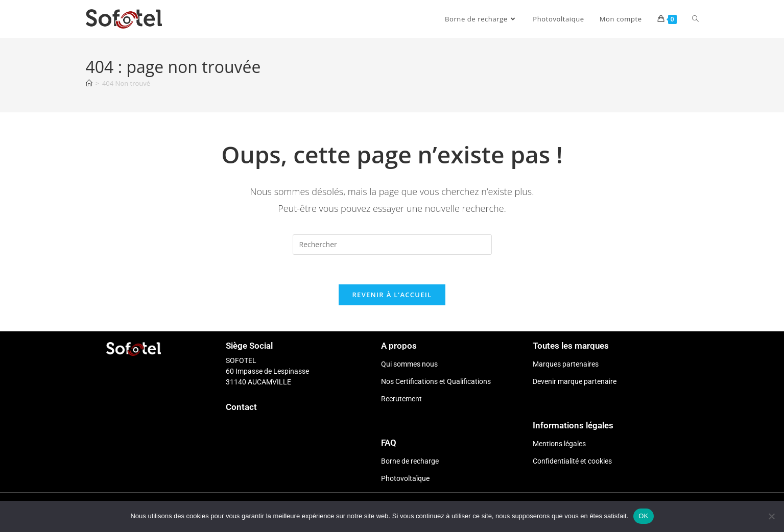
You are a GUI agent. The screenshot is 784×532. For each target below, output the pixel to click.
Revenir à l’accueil (392, 296)
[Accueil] (89, 83)
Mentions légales (559, 445)
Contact (241, 408)
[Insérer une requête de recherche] (392, 245)
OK (643, 516)
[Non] (771, 516)
